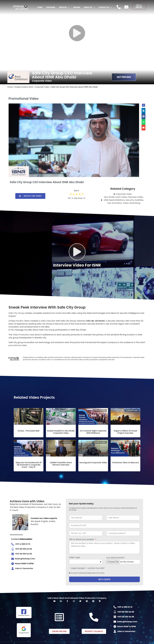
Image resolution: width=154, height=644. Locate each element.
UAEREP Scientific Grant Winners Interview (61, 464)
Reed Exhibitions (117, 200)
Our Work (51, 7)
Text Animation (115, 203)
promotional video (18, 345)
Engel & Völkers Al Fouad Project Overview (125, 432)
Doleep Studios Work (24, 87)
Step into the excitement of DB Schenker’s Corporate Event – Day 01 (29, 465)
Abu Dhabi (109, 197)
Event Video (121, 197)
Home (40, 7)
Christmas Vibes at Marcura (125, 463)
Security (130, 200)
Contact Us (105, 7)
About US (89, 7)
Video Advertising (132, 203)
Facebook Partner (24, 615)
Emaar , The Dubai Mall (29, 431)
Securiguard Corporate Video (93, 463)
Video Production (21, 335)
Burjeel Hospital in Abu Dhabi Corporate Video (61, 432)
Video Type (74, 558)
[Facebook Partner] (24, 612)
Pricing (77, 7)
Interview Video (135, 197)
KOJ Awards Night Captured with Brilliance (93, 432)
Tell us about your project (82, 540)
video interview (48, 321)
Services (64, 7)
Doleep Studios (16, 321)
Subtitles (139, 200)
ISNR (106, 200)
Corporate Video (42, 87)
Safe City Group (16, 313)
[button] (143, 111)
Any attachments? (115, 558)
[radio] (71, 194)
